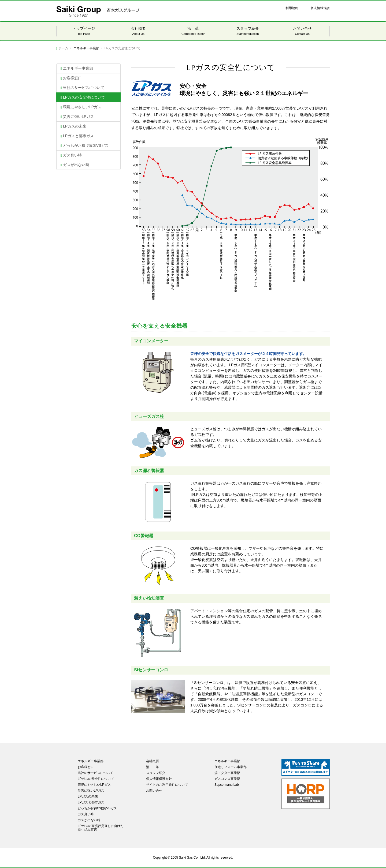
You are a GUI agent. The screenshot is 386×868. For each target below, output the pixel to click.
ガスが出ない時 (75, 165)
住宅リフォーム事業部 (231, 767)
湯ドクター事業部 (227, 773)
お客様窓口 (71, 78)
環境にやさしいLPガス (81, 107)
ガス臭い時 (71, 155)
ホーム (62, 48)
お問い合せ (302, 31)
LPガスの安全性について (83, 97)
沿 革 (193, 31)
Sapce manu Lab (227, 785)
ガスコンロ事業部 (227, 779)
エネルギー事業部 (86, 48)
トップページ (84, 31)
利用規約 (292, 8)
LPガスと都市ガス (77, 136)
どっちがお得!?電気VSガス (85, 146)
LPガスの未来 (73, 126)
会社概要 (138, 31)
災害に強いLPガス (77, 117)
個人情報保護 (320, 8)
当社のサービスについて (82, 88)
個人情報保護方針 (159, 779)
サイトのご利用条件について (167, 785)
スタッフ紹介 (248, 31)
